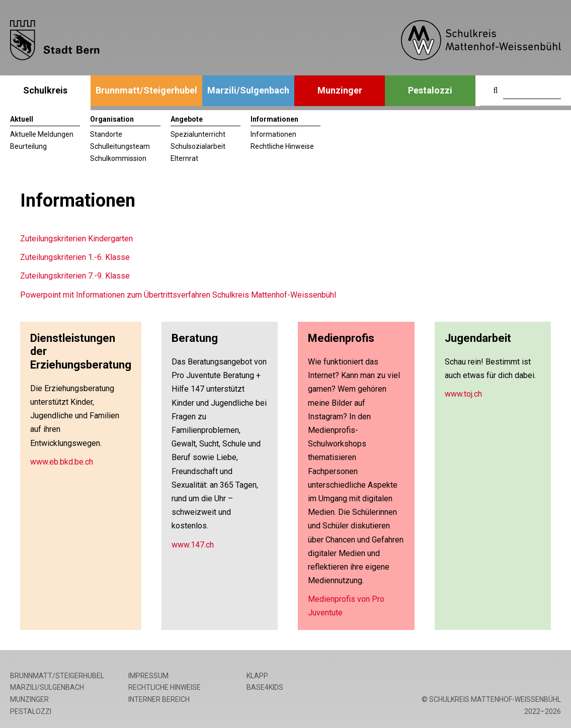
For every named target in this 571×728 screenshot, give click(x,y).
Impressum (148, 676)
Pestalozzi (430, 90)
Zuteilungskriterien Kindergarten (76, 239)
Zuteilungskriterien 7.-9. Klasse (75, 276)
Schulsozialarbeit (198, 146)
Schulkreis (45, 90)
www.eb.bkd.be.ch (62, 462)
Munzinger (340, 90)
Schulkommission (118, 158)
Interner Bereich (159, 699)
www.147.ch (193, 545)
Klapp (257, 676)
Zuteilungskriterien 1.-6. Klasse (75, 257)
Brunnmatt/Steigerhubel (146, 90)
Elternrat (184, 158)
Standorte (106, 134)
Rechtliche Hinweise (282, 146)
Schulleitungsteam (120, 146)
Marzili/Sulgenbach (248, 90)
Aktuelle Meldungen (42, 134)
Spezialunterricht (198, 134)
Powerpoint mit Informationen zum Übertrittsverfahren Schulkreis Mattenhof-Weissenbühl (178, 295)
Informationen (273, 134)
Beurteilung (28, 146)
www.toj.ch (463, 394)
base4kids (265, 687)
